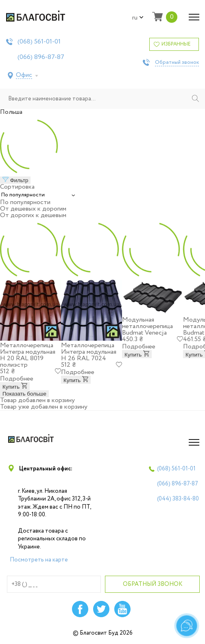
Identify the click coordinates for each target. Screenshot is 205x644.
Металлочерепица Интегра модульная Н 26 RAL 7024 (89, 352)
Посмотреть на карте (39, 560)
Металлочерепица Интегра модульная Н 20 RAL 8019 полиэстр (28, 355)
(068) (39, 42)
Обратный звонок (177, 63)
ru (138, 18)
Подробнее (17, 379)
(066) (41, 57)
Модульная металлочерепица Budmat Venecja (147, 326)
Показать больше (24, 394)
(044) (178, 499)
